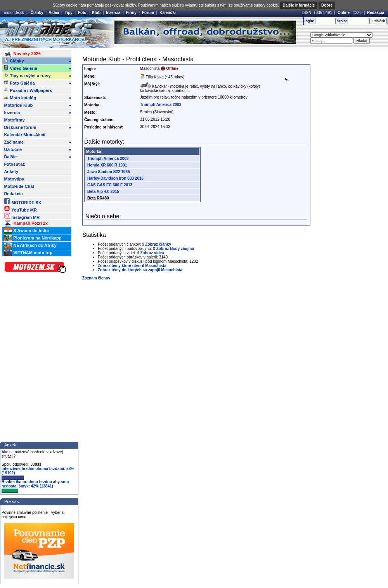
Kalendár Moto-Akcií (24, 135)
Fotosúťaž (14, 164)
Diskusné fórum (37, 127)
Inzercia (113, 13)
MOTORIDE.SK (23, 201)
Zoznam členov (96, 278)
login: (309, 21)
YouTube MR (20, 209)
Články (37, 13)
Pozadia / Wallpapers (28, 90)
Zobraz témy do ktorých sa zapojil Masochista (140, 270)
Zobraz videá (152, 253)
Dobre (327, 5)
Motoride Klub (37, 105)
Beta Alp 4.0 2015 (103, 192)
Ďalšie (37, 157)
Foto (82, 13)
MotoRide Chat (19, 186)
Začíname (37, 142)
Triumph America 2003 (161, 105)
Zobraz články (158, 244)
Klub (96, 13)
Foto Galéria (37, 83)
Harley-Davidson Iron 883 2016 (115, 178)
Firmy (131, 13)
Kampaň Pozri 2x (26, 224)
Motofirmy (14, 120)
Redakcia (376, 13)
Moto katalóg (37, 98)
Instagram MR (22, 216)
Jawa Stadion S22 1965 (109, 172)
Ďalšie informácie (299, 5)
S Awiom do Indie (26, 231)
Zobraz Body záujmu (175, 249)
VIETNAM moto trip (28, 253)
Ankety (11, 172)
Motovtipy (14, 179)
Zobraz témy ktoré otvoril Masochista (132, 266)
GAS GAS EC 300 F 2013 (110, 185)
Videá (54, 13)
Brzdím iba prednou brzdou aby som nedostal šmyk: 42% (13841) (35, 486)
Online (344, 13)
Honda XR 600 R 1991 (107, 165)
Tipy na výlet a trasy (37, 76)
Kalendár (168, 13)
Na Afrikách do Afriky (30, 246)
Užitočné (37, 149)
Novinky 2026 (22, 54)
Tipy (68, 13)
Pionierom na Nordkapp (33, 238)
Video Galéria (37, 68)
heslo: (342, 21)
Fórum (148, 13)
